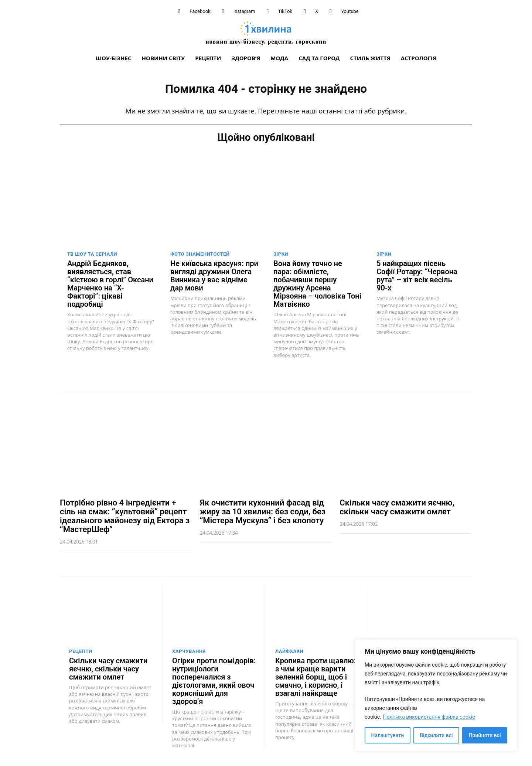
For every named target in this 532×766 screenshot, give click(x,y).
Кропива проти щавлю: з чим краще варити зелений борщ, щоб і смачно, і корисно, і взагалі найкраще (316, 677)
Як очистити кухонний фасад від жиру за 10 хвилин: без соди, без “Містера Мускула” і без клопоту (263, 511)
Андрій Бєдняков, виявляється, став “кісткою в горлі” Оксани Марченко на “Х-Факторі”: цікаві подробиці (110, 283)
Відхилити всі (436, 735)
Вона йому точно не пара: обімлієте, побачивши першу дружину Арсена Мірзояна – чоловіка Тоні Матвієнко (317, 283)
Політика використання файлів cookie (429, 717)
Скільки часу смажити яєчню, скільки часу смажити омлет (397, 507)
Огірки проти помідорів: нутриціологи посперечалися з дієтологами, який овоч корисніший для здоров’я (214, 681)
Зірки (281, 254)
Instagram (244, 11)
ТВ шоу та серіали (92, 254)
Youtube (350, 11)
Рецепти (81, 651)
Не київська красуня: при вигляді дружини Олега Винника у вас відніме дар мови (214, 275)
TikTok (285, 11)
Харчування (189, 651)
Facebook (200, 11)
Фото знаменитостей (200, 254)
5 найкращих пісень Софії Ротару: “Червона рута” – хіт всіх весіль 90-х (417, 275)
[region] (436, 695)
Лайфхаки (289, 651)
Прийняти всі (485, 735)
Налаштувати (388, 735)
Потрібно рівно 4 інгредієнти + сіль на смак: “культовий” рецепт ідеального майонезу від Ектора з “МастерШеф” (125, 516)
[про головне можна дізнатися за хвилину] (266, 33)
